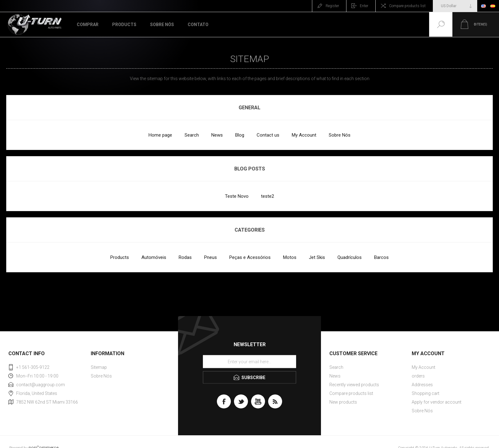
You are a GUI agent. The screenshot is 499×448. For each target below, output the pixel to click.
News (217, 135)
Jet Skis (317, 257)
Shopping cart (426, 393)
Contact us (268, 135)
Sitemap (99, 367)
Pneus (211, 257)
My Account (304, 135)
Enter (364, 6)
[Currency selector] (455, 6)
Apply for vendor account (437, 402)
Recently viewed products (354, 385)
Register (332, 6)
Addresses (422, 385)
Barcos (381, 257)
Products (120, 257)
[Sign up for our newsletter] (250, 362)
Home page (160, 135)
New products (343, 402)
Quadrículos (350, 257)
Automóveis (154, 257)
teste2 (268, 196)
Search (192, 135)
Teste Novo (237, 196)
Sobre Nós (340, 135)
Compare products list (407, 6)
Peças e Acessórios (250, 257)
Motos (290, 257)
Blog (240, 135)
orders (418, 376)
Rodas (185, 257)
